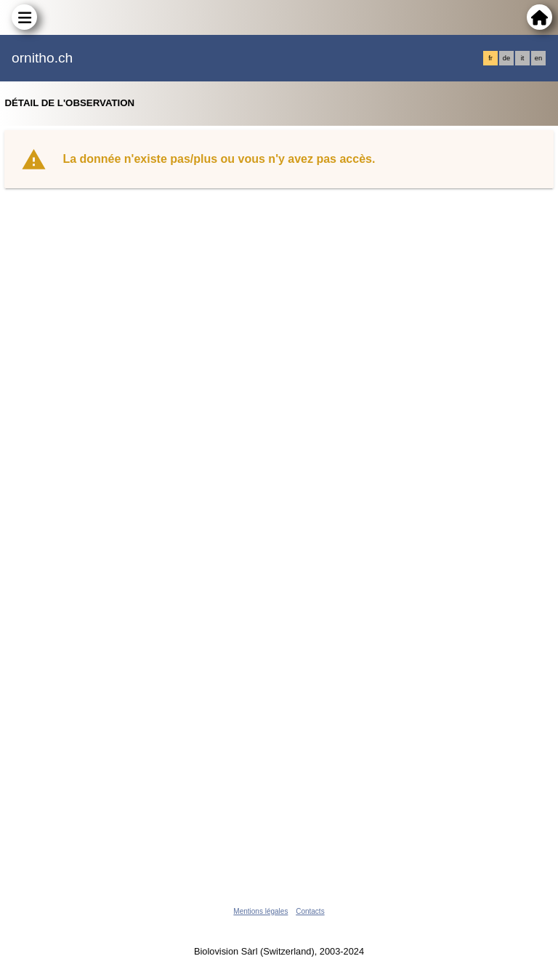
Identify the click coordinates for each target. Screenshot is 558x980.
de (506, 58)
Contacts (310, 911)
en (538, 58)
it (523, 58)
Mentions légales (260, 911)
